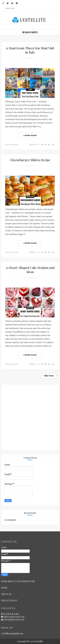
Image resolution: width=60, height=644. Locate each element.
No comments (13, 145)
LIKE (17, 614)
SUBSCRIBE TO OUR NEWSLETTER (18, 581)
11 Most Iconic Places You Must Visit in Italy (30, 50)
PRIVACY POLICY (9, 600)
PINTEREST (9, 620)
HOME (4, 588)
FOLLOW (20, 617)
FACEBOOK (8, 614)
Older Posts (49, 376)
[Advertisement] (30, 417)
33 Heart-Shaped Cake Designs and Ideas (30, 270)
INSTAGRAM (9, 617)
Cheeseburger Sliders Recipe (30, 160)
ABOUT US (6, 594)
